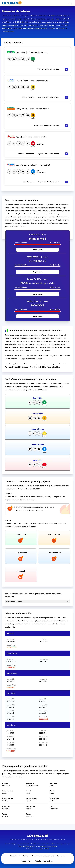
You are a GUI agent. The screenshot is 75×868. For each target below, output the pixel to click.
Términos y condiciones (44, 861)
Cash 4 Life (37, 398)
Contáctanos (15, 856)
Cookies (26, 856)
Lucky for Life (37, 414)
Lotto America (38, 445)
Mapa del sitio (27, 861)
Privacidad (61, 856)
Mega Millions (38, 429)
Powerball (38, 460)
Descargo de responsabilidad (43, 856)
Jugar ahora (37, 250)
